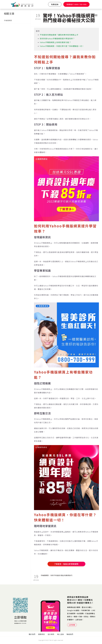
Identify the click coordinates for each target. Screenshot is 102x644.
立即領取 (20, 617)
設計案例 (51, 634)
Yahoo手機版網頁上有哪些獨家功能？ (55, 42)
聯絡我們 (70, 634)
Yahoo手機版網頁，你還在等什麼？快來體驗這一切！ (62, 46)
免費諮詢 (55, 4)
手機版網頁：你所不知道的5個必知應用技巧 (57, 575)
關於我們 (32, 634)
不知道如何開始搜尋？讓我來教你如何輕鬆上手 (59, 35)
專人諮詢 (60, 634)
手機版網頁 (8, 20)
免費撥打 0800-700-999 (76, 4)
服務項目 (42, 634)
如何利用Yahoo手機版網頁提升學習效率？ (57, 38)
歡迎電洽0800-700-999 (20, 623)
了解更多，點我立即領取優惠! (67, 564)
